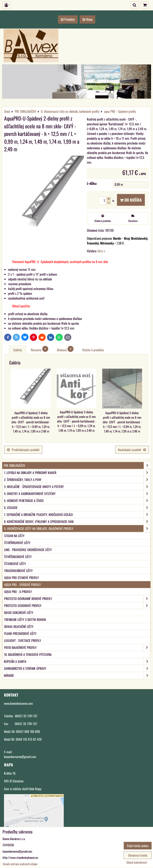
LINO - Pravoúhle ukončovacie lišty (28, 550)
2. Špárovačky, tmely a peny (77, 480)
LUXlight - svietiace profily (23, 640)
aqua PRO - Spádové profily (23, 585)
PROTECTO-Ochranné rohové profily (77, 599)
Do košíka (131, 200)
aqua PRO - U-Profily (18, 592)
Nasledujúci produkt (132, 450)
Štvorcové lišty (15, 564)
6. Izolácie (77, 508)
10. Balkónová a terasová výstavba (28, 654)
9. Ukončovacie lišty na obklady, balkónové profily (77, 529)
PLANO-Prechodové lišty (20, 633)
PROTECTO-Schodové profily (77, 606)
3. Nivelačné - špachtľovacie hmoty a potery (77, 487)
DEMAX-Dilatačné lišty (19, 627)
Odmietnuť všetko (138, 855)
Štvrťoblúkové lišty (18, 557)
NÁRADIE (77, 675)
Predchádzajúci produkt (23, 450)
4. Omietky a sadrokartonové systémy (77, 494)
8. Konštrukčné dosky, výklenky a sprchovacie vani (77, 522)
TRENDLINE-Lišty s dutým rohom (25, 620)
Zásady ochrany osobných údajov (20, 864)
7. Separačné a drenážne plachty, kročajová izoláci (77, 515)
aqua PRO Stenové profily (22, 578)
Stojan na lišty (14, 536)
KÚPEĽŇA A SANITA (77, 661)
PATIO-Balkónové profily (77, 647)
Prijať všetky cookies (138, 846)
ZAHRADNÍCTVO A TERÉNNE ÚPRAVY (77, 668)
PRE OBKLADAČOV (77, 465)
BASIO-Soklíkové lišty (19, 613)
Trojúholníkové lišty (18, 571)
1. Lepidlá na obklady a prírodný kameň (77, 473)
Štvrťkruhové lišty (17, 543)
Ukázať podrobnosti (137, 862)
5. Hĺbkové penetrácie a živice (77, 501)
